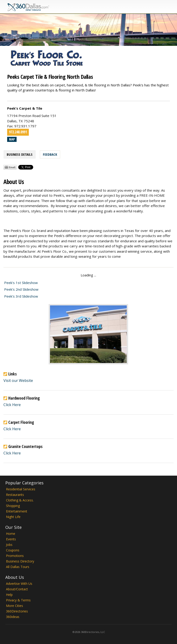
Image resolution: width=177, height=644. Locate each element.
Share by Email (10, 167)
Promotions (15, 556)
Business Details (20, 154)
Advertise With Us (19, 584)
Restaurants (15, 495)
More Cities (15, 606)
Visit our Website (18, 381)
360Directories (17, 611)
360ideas (13, 617)
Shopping (13, 506)
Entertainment (17, 511)
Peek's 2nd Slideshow (21, 289)
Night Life (13, 517)
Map (12, 139)
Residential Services (21, 489)
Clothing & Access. (20, 500)
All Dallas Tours (18, 567)
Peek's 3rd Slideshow (21, 296)
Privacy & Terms (18, 600)
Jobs (9, 545)
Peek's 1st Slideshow (21, 283)
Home (11, 534)
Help (9, 595)
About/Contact (17, 589)
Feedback (50, 154)
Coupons (13, 550)
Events (11, 539)
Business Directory (20, 561)
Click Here (12, 405)
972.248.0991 (18, 132)
